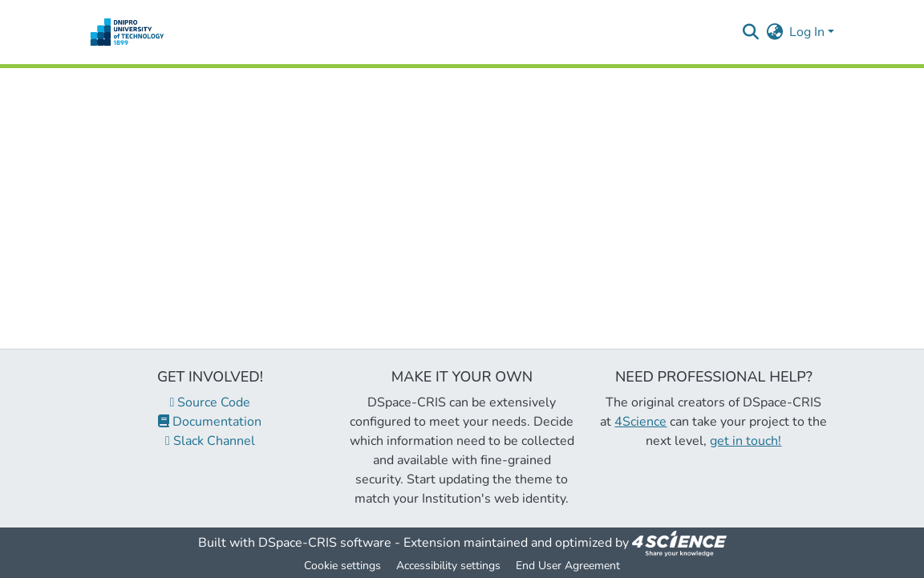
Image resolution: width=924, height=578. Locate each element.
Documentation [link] (210, 422)
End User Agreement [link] (568, 566)
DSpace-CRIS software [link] (325, 543)
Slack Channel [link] (210, 441)
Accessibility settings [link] (448, 566)
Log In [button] (808, 32)
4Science (640, 422)
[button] (127, 32)
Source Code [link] (211, 402)
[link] (679, 543)
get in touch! (746, 441)
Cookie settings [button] (342, 566)
